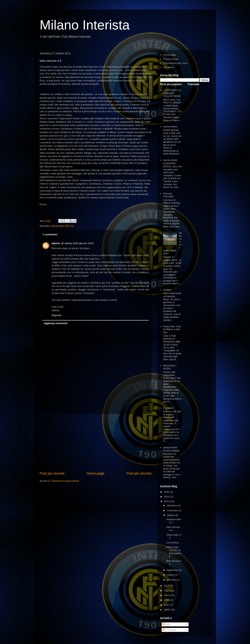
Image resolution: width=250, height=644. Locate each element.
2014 (167, 497)
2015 (167, 492)
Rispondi (56, 315)
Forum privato (171, 59)
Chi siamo (169, 67)
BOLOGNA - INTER (170, 367)
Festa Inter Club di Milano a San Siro (172, 329)
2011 (167, 591)
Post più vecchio (139, 473)
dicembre (172, 506)
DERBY (167, 290)
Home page (95, 473)
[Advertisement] (96, 443)
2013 (167, 501)
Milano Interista (85, 25)
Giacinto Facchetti (168, 195)
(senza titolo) (170, 127)
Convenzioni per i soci (175, 63)
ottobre (171, 515)
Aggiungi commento (56, 323)
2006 (167, 610)
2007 (167, 605)
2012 (167, 586)
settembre (173, 570)
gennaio (172, 580)
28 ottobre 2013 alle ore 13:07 (77, 243)
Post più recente (52, 473)
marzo (171, 575)
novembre (173, 510)
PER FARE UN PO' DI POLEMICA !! (174, 552)
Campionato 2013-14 (62, 226)
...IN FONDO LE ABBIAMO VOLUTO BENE (172, 93)
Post (166, 624)
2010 (167, 595)
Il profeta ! (169, 408)
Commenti (169, 630)
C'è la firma (172, 543)
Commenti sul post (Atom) (65, 481)
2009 (167, 600)
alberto (56, 243)
